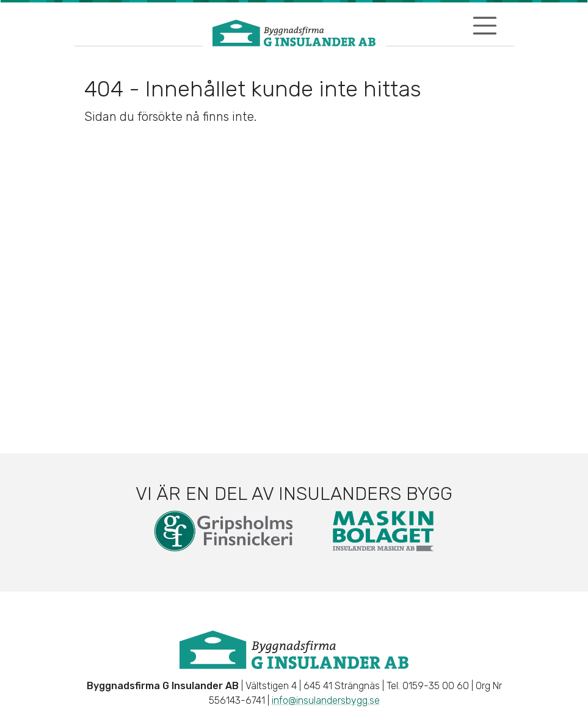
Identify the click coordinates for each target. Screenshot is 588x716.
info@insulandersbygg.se (326, 700)
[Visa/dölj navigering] (485, 26)
